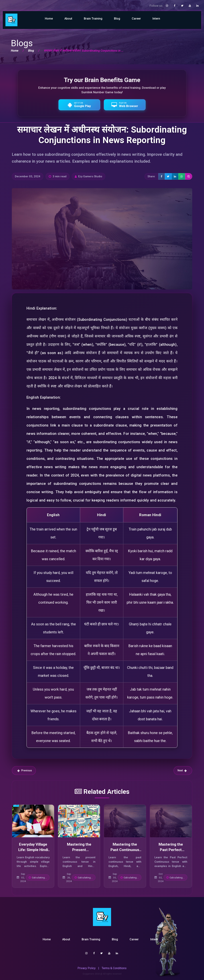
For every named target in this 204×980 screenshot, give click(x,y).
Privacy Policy (87, 968)
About (68, 19)
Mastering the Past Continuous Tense (125, 850)
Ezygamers (88, 974)
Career (136, 19)
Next (182, 771)
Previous (25, 771)
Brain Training (93, 19)
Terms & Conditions (114, 968)
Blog (117, 19)
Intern (156, 19)
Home (49, 19)
